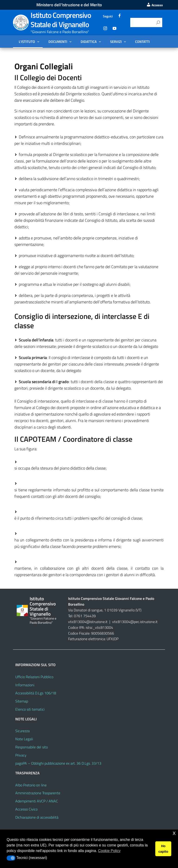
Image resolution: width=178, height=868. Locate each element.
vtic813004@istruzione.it (88, 622)
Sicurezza (22, 731)
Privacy (21, 755)
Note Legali (24, 739)
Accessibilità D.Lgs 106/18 (36, 693)
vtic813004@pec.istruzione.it (135, 622)
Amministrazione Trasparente (38, 793)
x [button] (174, 833)
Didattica (89, 41)
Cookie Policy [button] (109, 851)
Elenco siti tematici (30, 709)
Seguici (108, 16)
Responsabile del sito (32, 747)
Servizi (116, 41)
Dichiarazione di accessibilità (37, 817)
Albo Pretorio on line (31, 785)
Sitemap (22, 701)
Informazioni (25, 685)
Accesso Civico (26, 809)
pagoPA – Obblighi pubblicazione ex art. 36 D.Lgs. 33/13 (58, 763)
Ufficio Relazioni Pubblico (34, 677)
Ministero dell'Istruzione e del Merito (69, 5)
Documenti (58, 41)
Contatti (142, 41)
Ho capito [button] (163, 849)
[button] (11, 858)
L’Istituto (27, 41)
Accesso (154, 5)
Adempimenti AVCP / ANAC (37, 801)
